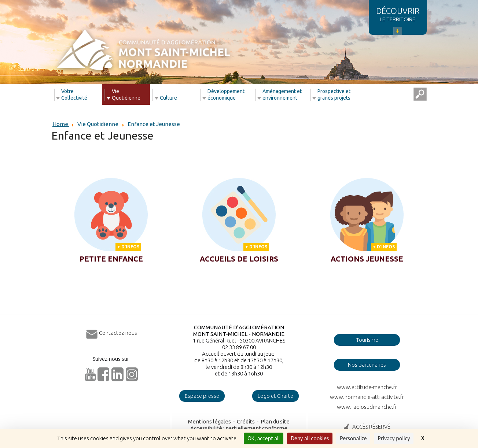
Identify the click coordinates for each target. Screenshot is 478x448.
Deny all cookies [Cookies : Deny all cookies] (310, 438)
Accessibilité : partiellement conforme (239, 428)
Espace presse (202, 396)
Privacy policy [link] (394, 438)
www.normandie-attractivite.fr (367, 397)
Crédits (246, 421)
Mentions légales (209, 421)
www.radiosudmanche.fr (367, 407)
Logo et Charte (275, 396)
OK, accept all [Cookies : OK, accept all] (264, 438)
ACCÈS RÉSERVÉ (371, 427)
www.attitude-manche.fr (367, 387)
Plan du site (275, 421)
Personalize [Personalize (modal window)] (353, 438)
